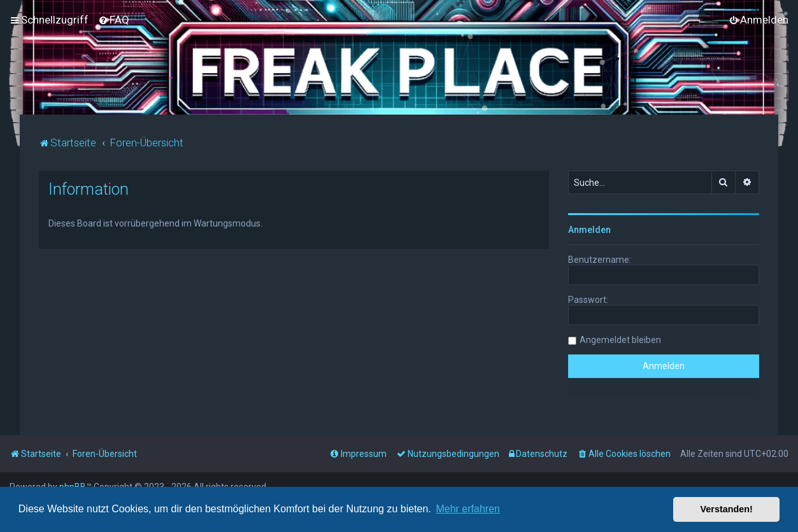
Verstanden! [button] (727, 509)
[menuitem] (114, 20)
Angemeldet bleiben (620, 340)
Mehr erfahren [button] (468, 509)
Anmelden (589, 230)
